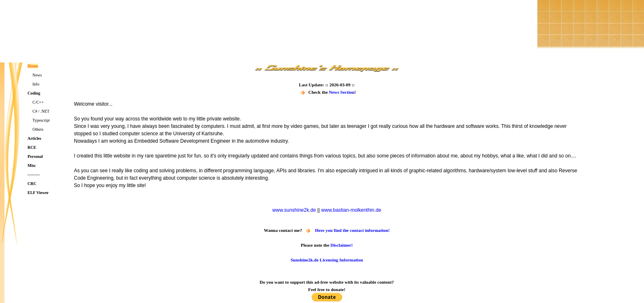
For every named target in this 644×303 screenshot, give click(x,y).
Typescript (41, 120)
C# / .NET (41, 111)
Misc (32, 165)
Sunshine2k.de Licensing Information (327, 260)
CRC (32, 184)
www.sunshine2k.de (294, 210)
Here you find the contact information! (352, 230)
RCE (32, 147)
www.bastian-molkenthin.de (351, 210)
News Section (342, 92)
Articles (34, 138)
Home (33, 66)
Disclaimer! (342, 245)
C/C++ (38, 102)
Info (36, 84)
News (37, 75)
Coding (34, 93)
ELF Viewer (38, 193)
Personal (35, 156)
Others (38, 129)
